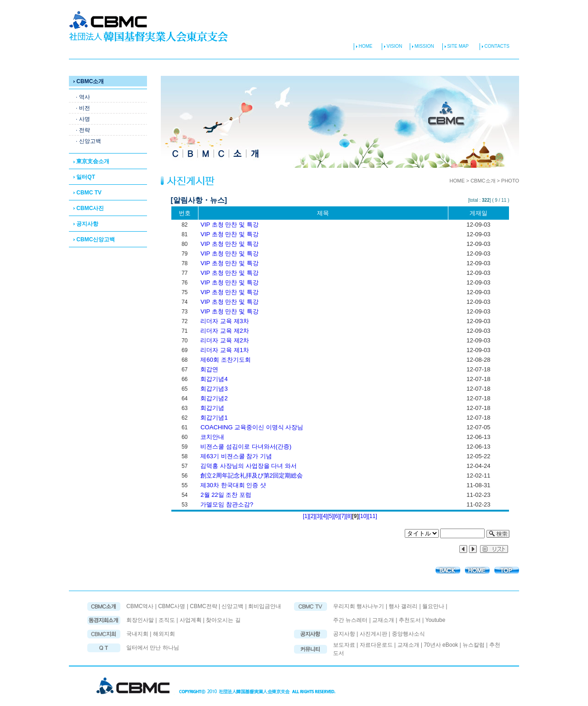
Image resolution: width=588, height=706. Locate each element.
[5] (331, 516)
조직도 (167, 620)
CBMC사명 (172, 606)
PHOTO (510, 181)
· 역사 (83, 97)
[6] (336, 516)
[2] (312, 516)
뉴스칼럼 (474, 645)
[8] (349, 516)
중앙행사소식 (408, 634)
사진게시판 (374, 634)
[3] (318, 516)
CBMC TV (88, 193)
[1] (306, 516)
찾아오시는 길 (223, 620)
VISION (394, 46)
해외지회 (164, 634)
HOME (363, 46)
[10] (363, 516)
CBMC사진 (89, 208)
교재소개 (383, 620)
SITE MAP (455, 46)
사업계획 (191, 620)
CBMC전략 (203, 606)
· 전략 (83, 130)
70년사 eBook (441, 645)
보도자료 (344, 645)
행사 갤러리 (403, 606)
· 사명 (83, 119)
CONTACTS (495, 46)
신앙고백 (232, 606)
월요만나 (433, 606)
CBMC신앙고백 (94, 239)
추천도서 (410, 620)
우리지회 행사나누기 (359, 606)
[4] (324, 516)
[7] (342, 516)
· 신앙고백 (88, 141)
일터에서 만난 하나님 (153, 648)
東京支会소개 (91, 161)
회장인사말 (140, 620)
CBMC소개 (89, 81)
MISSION (424, 46)
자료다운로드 (376, 645)
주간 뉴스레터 (350, 620)
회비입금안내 (265, 606)
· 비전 (83, 108)
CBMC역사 (140, 606)
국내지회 (138, 634)
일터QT (84, 177)
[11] (373, 516)
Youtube (435, 620)
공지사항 (86, 224)
